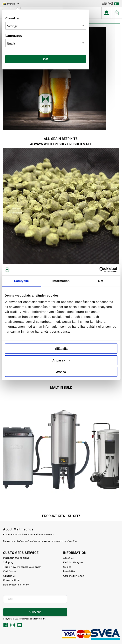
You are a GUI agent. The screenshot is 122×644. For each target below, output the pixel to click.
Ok (46, 59)
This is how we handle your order (22, 567)
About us (68, 558)
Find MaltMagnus (73, 562)
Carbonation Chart (74, 576)
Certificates (10, 571)
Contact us (9, 576)
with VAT (110, 5)
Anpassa (61, 360)
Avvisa (61, 372)
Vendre (42, 619)
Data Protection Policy (16, 585)
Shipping (8, 562)
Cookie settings (12, 580)
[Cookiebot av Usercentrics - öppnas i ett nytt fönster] (99, 270)
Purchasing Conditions (16, 558)
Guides (67, 567)
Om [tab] (101, 281)
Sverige (11, 4)
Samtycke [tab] (21, 281)
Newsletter (69, 571)
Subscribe (35, 612)
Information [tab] (61, 281)
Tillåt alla (61, 349)
